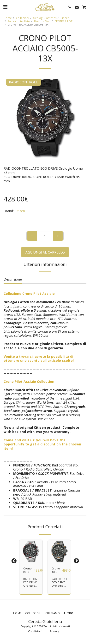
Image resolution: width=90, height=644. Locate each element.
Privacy (54, 631)
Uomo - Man (42, 21)
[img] (31, 551)
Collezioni (22, 18)
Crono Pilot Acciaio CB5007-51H (57, 571)
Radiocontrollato (19, 21)
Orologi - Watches (45, 18)
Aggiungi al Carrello (45, 252)
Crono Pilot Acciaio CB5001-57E (28, 571)
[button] (5, 7)
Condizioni (35, 631)
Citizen (65, 18)
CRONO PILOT (63, 21)
